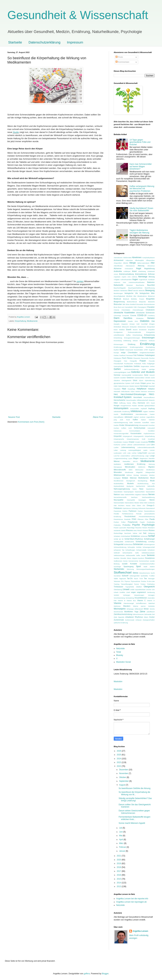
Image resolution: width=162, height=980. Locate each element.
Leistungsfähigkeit (135, 450)
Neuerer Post (14, 417)
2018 (119, 867)
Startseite (15, 42)
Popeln (142, 522)
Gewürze (130, 378)
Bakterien (151, 282)
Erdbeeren (143, 341)
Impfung (151, 408)
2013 (119, 886)
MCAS (135, 461)
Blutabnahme (142, 296)
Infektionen (136, 411)
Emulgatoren (118, 332)
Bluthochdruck (132, 302)
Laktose (130, 445)
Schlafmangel (149, 539)
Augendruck (143, 280)
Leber (116, 450)
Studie (16, 132)
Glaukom (117, 380)
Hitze (116, 403)
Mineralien (118, 472)
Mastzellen (126, 461)
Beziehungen (118, 293)
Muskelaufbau (119, 484)
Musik (152, 481)
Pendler (116, 514)
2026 (119, 751)
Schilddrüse (135, 536)
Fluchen (152, 358)
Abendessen (118, 258)
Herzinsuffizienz (149, 397)
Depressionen (120, 321)
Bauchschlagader (120, 288)
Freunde (152, 361)
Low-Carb (151, 453)
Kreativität (144, 442)
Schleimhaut (128, 544)
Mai (121, 836)
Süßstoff (125, 576)
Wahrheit (152, 603)
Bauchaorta (140, 285)
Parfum (125, 511)
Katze (153, 422)
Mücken (152, 475)
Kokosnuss (118, 431)
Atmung (152, 277)
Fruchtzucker (129, 364)
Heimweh (117, 391)
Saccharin (128, 533)
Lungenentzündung (120, 458)
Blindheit (129, 296)
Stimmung (130, 569)
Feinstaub (129, 355)
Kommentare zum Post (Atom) (31, 422)
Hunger (117, 405)
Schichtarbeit (125, 536)
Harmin (137, 386)
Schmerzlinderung (120, 547)
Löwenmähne (125, 456)
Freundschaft (118, 364)
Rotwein (145, 530)
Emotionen (143, 330)
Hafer (116, 386)
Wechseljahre (120, 609)
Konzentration (136, 433)
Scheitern (117, 536)
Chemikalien (126, 310)
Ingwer (146, 411)
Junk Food (125, 420)
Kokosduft (151, 428)
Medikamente (32, 321)
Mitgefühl (139, 472)
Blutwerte (151, 302)
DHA (136, 321)
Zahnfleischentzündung (123, 614)
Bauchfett (151, 285)
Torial (119, 652)
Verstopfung (130, 598)
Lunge (152, 456)
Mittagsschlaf (150, 472)
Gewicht (117, 378)
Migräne (151, 467)
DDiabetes (140, 318)
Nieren (152, 500)
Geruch (152, 375)
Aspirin (124, 277)
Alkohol (125, 263)
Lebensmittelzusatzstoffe (146, 447)
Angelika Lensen (140, 931)
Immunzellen (135, 409)
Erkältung (132, 344)
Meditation (117, 464)
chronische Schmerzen (145, 313)
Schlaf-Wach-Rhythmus (134, 539)
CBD (135, 307)
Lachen (123, 445)
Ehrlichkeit (117, 327)
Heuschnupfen (131, 400)
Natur (122, 495)
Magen (136, 458)
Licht (125, 453)
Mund (152, 478)
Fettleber (141, 355)
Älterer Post (98, 417)
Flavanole (137, 358)
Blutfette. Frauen (138, 299)
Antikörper (127, 271)
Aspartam (117, 277)
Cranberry (151, 315)
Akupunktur (118, 263)
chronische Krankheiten (124, 313)
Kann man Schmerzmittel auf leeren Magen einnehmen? (141, 166)
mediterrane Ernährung (135, 464)
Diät (153, 321)
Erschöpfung (150, 347)
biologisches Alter (147, 293)
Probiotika (126, 525)
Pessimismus (118, 519)
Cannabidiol (129, 307)
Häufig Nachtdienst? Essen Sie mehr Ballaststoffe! (141, 209)
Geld (129, 372)
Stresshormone (145, 573)
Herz (116, 394)
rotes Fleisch (138, 530)
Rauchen (138, 528)
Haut (124, 389)
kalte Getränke (135, 422)
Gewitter (123, 378)
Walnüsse (117, 606)
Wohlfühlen (129, 612)
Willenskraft (139, 609)
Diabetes (145, 321)
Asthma (134, 277)
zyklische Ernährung (121, 623)
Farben (116, 355)
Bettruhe (142, 291)
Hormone (141, 403)
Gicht (153, 378)
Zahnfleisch (151, 612)
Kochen (116, 428)
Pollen (123, 522)
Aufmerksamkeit (126, 280)
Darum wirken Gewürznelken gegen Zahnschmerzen (134, 812)
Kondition (151, 431)
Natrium (117, 494)
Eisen (116, 330)
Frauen (143, 361)
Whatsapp (130, 609)
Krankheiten (118, 442)
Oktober (123, 777)
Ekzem (135, 330)
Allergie (133, 263)
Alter (153, 263)
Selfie (138, 555)
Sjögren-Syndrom (138, 558)
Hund (153, 403)
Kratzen (125, 442)
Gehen (152, 366)
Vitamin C (141, 600)
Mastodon (118, 682)
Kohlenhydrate (140, 428)
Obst (134, 506)
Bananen (130, 285)
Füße (144, 364)
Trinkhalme (151, 584)
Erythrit (116, 350)
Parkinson (133, 511)
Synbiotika (144, 576)
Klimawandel (143, 425)
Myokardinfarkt (119, 486)
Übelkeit (139, 587)
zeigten (80, 281)
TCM (141, 579)
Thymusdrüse (135, 581)
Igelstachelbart (150, 406)
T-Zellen (152, 576)
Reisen (145, 528)
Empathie (151, 330)
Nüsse (128, 506)
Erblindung (127, 341)
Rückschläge (118, 533)
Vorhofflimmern (141, 603)
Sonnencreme (133, 561)
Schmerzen (138, 544)
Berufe (136, 291)
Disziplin (117, 324)
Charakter (151, 307)
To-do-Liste (151, 581)
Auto (124, 282)
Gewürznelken (139, 378)
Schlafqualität (118, 542)
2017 (119, 871)
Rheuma (129, 530)
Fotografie (133, 361)
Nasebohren (150, 489)
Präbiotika (117, 525)
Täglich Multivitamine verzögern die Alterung (139, 231)
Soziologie (117, 567)
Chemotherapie (138, 310)
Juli (121, 828)
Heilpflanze (141, 389)
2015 (119, 879)
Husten (134, 406)
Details (130, 321)
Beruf (130, 290)
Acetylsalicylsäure (148, 258)
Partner (140, 511)
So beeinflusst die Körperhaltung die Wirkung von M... (134, 793)
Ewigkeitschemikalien (147, 353)
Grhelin (137, 383)
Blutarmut (151, 296)
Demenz (151, 318)
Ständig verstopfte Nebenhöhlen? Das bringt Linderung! (135, 799)
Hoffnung (122, 403)
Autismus (117, 282)
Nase (141, 489)
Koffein (124, 428)
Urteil (128, 592)
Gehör (144, 369)
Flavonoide (145, 358)
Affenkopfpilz (139, 260)
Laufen (116, 447)
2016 (119, 875)
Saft (140, 533)
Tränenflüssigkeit (127, 584)
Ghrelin (148, 378)
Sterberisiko (119, 569)
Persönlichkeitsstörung (147, 517)
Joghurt (136, 417)
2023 (119, 762)
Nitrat (142, 503)
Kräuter (132, 442)
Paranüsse (117, 511)
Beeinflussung (150, 288)
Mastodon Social (123, 662)
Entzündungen (148, 338)
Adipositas (129, 260)
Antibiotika (118, 271)
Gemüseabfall (126, 375)
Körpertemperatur (133, 439)
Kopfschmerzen (149, 433)
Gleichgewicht (126, 380)
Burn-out (121, 307)
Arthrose (151, 274)
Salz (145, 533)
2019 (119, 863)
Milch (131, 470)
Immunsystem (121, 408)
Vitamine (117, 603)
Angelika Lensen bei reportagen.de (131, 902)
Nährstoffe (151, 486)
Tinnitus (143, 581)
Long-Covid (142, 453)
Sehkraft (117, 553)
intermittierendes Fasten (145, 414)
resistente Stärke (120, 530)
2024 (119, 759)
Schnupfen (131, 547)
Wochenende (118, 612)
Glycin (141, 380)
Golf (133, 383)
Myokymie (130, 486)
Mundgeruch (130, 481)
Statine (152, 567)
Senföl (143, 555)
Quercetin (123, 528)
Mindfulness (150, 470)
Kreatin (138, 442)
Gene (146, 375)
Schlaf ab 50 (119, 539)
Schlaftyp (151, 542)
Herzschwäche (120, 400)
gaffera (87, 974)
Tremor (137, 584)
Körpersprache (119, 439)
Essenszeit (129, 350)
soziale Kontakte (130, 564)
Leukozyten (118, 453)
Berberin (117, 291)
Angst (139, 268)
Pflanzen (140, 519)
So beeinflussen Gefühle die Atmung (135, 788)
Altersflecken (118, 266)
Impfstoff (144, 409)
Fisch (124, 358)
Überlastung (118, 590)
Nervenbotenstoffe (120, 497)
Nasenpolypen (129, 492)
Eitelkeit (122, 330)
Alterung (141, 266)
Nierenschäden (119, 503)
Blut (135, 296)
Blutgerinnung (119, 302)
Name (135, 489)
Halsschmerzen (123, 386)
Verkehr (116, 595)
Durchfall (144, 324)
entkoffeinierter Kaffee (122, 335)
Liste (129, 453)
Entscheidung (137, 335)
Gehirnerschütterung (131, 369)
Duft (138, 324)
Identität (141, 406)
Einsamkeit (151, 327)
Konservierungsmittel (121, 433)
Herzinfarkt (138, 397)
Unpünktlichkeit (140, 590)
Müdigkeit (117, 478)
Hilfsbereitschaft (142, 400)
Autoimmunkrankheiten (137, 282)
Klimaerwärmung (132, 425)
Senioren (151, 555)
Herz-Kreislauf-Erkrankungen (133, 394)
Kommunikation (135, 431)
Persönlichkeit (130, 516)
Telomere (117, 581)
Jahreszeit (128, 417)
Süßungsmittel (134, 576)
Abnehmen (137, 257)
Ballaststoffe (119, 285)
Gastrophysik (118, 366)
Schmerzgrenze (149, 544)
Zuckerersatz (119, 620)
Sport (139, 566)
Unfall (132, 590)
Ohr (144, 506)
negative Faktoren (141, 495)
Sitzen (129, 558)
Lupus (130, 458)
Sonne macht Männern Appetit (132, 823)
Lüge (147, 456)
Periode (139, 514)
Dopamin (125, 324)
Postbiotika (151, 522)
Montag (136, 475)
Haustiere (117, 389)
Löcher (134, 453)
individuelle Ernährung (122, 411)
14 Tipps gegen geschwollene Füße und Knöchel (140, 142)
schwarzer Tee (119, 550)
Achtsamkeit (119, 260)
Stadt (145, 567)
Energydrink (150, 332)
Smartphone (150, 558)
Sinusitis (123, 558)
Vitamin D (151, 601)
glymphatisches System (122, 383)
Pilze (147, 519)
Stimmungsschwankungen (145, 569)
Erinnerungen (118, 344)
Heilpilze (151, 389)
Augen (135, 279)
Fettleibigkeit (150, 355)
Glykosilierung (150, 380)
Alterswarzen (130, 266)
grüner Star (151, 383)
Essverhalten (139, 350)
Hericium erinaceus (148, 391)
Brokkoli (133, 304)
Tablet (116, 579)
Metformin (142, 467)
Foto (125, 361)
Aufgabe (117, 280)
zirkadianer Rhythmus (134, 617)
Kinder (122, 425)
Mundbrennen (119, 481)
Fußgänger (151, 364)
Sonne (125, 561)
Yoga (136, 612)
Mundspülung (143, 481)
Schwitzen (151, 550)
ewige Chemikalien (129, 352)
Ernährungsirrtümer (121, 347)
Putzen (116, 528)
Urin (153, 590)
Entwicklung (118, 338)
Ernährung (147, 344)
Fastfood (122, 355)
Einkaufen (133, 327)
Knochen (152, 425)
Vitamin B (121, 601)
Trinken (143, 584)
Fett (135, 355)
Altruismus (151, 266)
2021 (119, 856)
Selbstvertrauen (119, 555)
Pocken (116, 522)
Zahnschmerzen (138, 614)
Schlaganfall (119, 544)
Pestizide (127, 519)
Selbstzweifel (130, 555)
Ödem (139, 506)
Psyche (136, 525)
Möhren (129, 475)
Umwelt (126, 589)
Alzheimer (118, 268)
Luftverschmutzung (138, 456)
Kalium (143, 420)
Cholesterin (150, 310)
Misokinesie (129, 472)
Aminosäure (129, 269)
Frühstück (138, 364)
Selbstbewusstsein (148, 553)
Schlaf (151, 536)
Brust (116, 307)
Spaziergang (129, 566)
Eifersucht (125, 327)
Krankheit (151, 439)
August (122, 785)
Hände (132, 386)
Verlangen (127, 595)
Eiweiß (129, 330)
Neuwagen (142, 500)
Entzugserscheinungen (132, 338)
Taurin (136, 579)
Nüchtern (121, 506)
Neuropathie (119, 500)
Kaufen (116, 425)
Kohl (130, 428)
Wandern (127, 606)
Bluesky (120, 655)
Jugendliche (150, 417)
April (121, 840)
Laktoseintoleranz (139, 445)
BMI (124, 304)
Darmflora (128, 318)
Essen (122, 350)
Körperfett (118, 436)
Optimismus (127, 508)
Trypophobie (130, 587)
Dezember (124, 770)
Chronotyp (117, 315)
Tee (145, 578)
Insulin (116, 414)
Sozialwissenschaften (147, 564)
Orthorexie (142, 508)
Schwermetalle (141, 550)
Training (117, 584)
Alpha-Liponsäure (143, 263)
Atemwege (143, 277)
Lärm (153, 445)
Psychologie (148, 525)
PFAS (134, 519)
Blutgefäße (150, 299)
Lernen (152, 450)
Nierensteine (129, 503)
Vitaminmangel (129, 603)
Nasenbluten (118, 492)
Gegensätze (145, 366)
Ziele (115, 617)
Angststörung (149, 268)
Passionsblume (149, 511)
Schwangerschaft (149, 547)
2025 (119, 755)
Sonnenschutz (144, 561)
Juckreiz (142, 417)
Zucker (152, 617)
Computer (126, 315)
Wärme (136, 606)
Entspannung (149, 335)
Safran (135, 533)
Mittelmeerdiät (119, 475)
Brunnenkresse (149, 304)
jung (115, 420)
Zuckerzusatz (130, 620)
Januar (122, 851)
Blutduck (126, 299)
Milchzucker (139, 470)
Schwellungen (130, 550)
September (124, 781)
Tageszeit (122, 579)
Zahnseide (148, 614)
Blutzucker (118, 304)
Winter (146, 609)
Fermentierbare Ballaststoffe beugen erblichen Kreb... (135, 818)
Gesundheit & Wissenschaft (78, 15)
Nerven (151, 494)
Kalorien (152, 420)
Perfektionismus (128, 514)
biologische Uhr (131, 293)
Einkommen (142, 327)
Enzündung (118, 341)
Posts (119, 57)
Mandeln (152, 458)
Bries (128, 304)
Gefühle (137, 366)
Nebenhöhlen (130, 495)
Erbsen (135, 341)
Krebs (152, 442)
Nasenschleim (140, 492)
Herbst (138, 391)
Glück (135, 380)
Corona (133, 315)
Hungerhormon (126, 406)
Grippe (143, 383)
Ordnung (134, 508)
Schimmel (144, 536)
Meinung (152, 464)
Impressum (75, 42)
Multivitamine (143, 478)
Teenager (151, 579)
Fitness (130, 358)
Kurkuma (117, 445)
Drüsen (132, 324)
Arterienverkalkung (126, 274)
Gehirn (117, 369)
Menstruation (130, 467)
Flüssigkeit (117, 361)
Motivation (144, 475)
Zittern (146, 617)
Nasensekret (150, 492)
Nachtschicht (140, 486)
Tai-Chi (130, 578)
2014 (119, 883)
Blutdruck (117, 299)
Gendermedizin (138, 375)
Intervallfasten (119, 417)
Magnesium (144, 458)
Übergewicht (149, 587)
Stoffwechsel (123, 572)
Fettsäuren (117, 358)
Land (148, 445)
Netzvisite (120, 649)
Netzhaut (134, 497)
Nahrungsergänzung (122, 489)
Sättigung (151, 533)
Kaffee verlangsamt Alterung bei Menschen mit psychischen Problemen (142, 189)
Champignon (142, 307)
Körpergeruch (127, 436)
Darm (117, 318)
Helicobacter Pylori (128, 391)
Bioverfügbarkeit (119, 296)
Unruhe (148, 590)
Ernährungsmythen (137, 347)
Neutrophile (131, 500)
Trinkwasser (118, 587)
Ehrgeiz (152, 324)
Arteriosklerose (141, 274)
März (122, 843)
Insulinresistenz (127, 414)
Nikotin (137, 503)
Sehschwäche (127, 553)
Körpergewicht (139, 436)
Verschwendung (119, 598)
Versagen (151, 595)
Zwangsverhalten (149, 620)
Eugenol (152, 350)
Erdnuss (152, 341)
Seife (137, 553)
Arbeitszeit (151, 271)
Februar (123, 847)
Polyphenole (133, 522)
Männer (117, 461)
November (124, 773)
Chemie (116, 310)
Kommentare (122, 62)
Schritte (139, 547)
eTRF (146, 350)
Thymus (127, 581)
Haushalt (152, 386)
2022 (119, 766)
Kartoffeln (146, 422)
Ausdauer (151, 280)
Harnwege (144, 386)
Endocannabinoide (135, 332)
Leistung (123, 450)
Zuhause (139, 620)
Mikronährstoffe (120, 470)
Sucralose (117, 576)
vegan (133, 592)
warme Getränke (148, 606)
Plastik (152, 519)
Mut (153, 484)
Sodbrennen (118, 561)
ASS (129, 277)
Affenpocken (150, 260)
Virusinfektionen (141, 598)
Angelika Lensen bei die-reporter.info (132, 899)
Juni (121, 832)
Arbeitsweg (142, 271)
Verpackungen (139, 595)
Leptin (145, 450)
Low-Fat (117, 456)
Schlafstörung (141, 542)
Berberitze (124, 291)
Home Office (132, 403)
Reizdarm (151, 528)
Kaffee (135, 420)
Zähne (142, 612)
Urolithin (122, 592)
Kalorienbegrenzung (121, 422)
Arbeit (134, 271)
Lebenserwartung (128, 447)
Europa (116, 353)
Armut (116, 274)
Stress (135, 573)
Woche (152, 609)
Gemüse (117, 375)
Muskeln (130, 483)
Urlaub (116, 592)
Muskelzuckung (143, 484)
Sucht (153, 573)
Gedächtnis (128, 366)
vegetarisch (141, 592)
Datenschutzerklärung (44, 42)
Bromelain (140, 304)
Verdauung (151, 592)
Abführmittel (127, 258)
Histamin (152, 400)
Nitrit (146, 503)
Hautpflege (131, 389)
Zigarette (121, 617)
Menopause (118, 467)
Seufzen (117, 558)
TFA (122, 581)
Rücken (152, 530)
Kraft (144, 439)
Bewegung (150, 290)
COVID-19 (142, 315)
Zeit (153, 614)
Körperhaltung (20, 321)
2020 (119, 860)
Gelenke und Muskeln (143, 372)
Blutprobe (142, 302)
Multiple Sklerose (129, 478)
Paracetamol (150, 508)
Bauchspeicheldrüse (135, 288)
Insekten (152, 411)
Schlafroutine (129, 542)
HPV (148, 403)
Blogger (105, 974)
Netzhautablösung (148, 497)
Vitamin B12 (131, 601)
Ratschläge (131, 528)
